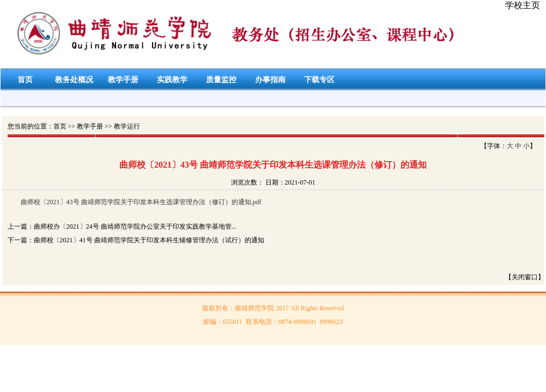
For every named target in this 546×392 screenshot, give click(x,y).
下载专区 (319, 80)
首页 (25, 80)
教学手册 (123, 80)
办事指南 (270, 80)
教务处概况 (74, 80)
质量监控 (221, 80)
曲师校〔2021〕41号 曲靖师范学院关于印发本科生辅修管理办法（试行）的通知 (149, 240)
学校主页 (523, 5)
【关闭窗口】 (525, 277)
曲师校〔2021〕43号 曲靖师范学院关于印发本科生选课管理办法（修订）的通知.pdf (141, 202)
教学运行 (127, 126)
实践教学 (172, 80)
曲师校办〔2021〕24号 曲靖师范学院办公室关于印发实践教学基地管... (135, 226)
